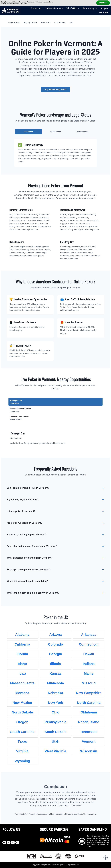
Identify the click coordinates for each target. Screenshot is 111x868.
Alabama (22, 635)
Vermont (89, 741)
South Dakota (56, 732)
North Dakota (22, 712)
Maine (89, 674)
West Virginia (55, 751)
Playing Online (30, 22)
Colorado (55, 644)
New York (55, 703)
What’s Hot (73, 8)
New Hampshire (89, 693)
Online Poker (56, 132)
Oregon (22, 722)
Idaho (22, 664)
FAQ (71, 22)
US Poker (104, 13)
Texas (22, 741)
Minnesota (55, 683)
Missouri (89, 683)
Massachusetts (22, 683)
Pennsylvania (55, 722)
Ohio (56, 712)
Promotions (36, 8)
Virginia (22, 751)
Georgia (55, 654)
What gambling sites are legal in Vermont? (29, 558)
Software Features (54, 8)
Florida (22, 654)
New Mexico (22, 703)
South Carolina (22, 732)
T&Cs (63, 865)
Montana (22, 693)
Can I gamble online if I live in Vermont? (28, 488)
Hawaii (89, 654)
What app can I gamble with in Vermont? (28, 570)
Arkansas (89, 635)
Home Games (83, 132)
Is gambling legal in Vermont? (23, 499)
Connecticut (89, 644)
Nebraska (56, 693)
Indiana (89, 664)
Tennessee (89, 732)
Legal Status (14, 22)
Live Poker (28, 132)
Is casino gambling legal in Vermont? (27, 534)
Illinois (55, 664)
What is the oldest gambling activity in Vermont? (33, 593)
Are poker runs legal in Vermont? (24, 523)
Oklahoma (89, 712)
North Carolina (89, 703)
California (22, 644)
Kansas (55, 674)
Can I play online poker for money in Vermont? (32, 546)
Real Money (90, 8)
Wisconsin (89, 751)
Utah (55, 741)
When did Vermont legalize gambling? (27, 581)
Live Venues (60, 22)
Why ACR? (45, 22)
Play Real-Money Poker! (55, 89)
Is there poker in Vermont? (21, 511)
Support (104, 8)
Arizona (56, 635)
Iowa (22, 674)
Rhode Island (89, 722)
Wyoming (22, 761)
